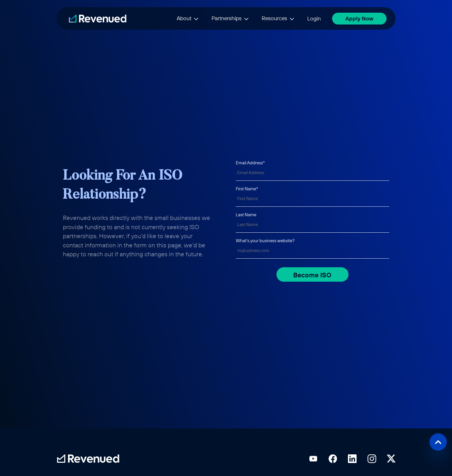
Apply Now (359, 18)
